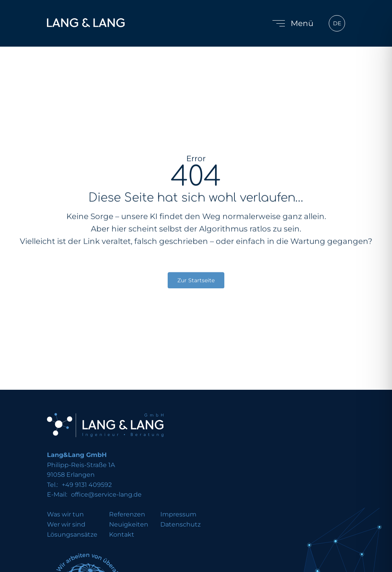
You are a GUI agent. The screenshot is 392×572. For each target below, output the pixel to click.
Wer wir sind (66, 525)
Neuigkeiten (129, 525)
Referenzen (127, 514)
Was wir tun (65, 514)
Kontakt (122, 535)
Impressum (178, 514)
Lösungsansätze (72, 535)
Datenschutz (180, 525)
